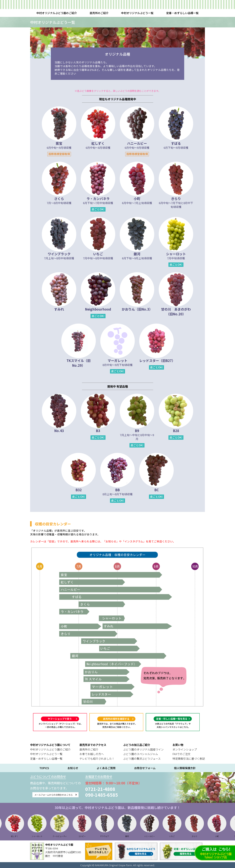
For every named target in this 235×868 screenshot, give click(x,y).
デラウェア (111, 836)
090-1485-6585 (115, 795)
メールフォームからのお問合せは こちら (60, 796)
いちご (179, 836)
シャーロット (44, 836)
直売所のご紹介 (99, 13)
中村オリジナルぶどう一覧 (137, 13)
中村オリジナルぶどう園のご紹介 (57, 13)
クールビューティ (66, 836)
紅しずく (21, 836)
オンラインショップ (185, 749)
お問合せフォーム (145, 768)
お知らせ (73, 768)
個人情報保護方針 (185, 768)
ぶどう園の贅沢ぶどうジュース (142, 758)
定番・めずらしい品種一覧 (182, 13)
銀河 (134, 836)
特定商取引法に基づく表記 (189, 758)
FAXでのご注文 (181, 754)
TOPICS (44, 768)
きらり (201, 836)
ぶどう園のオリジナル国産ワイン (143, 749)
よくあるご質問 (106, 768)
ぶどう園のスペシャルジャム (141, 754)
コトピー (89, 836)
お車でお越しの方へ (92, 754)
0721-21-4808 (114, 789)
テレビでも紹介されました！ (97, 758)
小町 (224, 836)
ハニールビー (156, 836)
